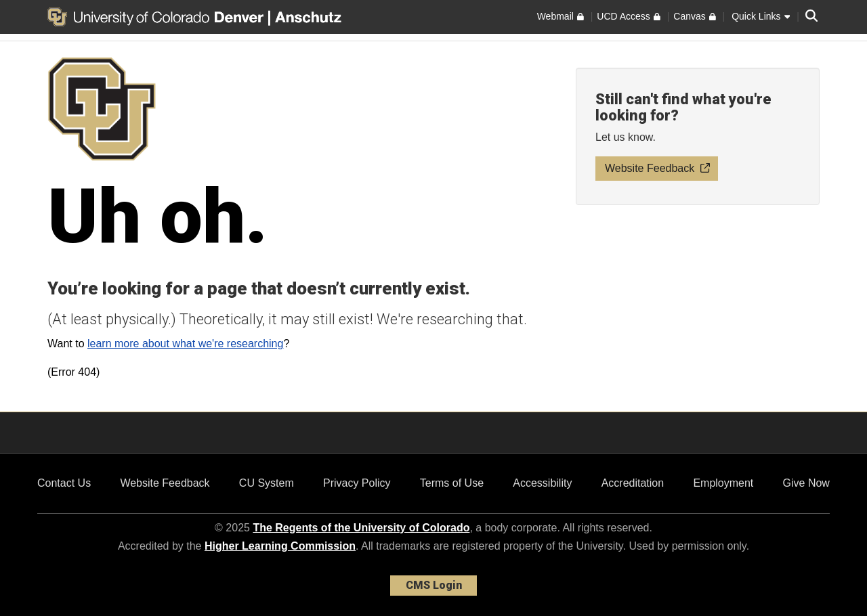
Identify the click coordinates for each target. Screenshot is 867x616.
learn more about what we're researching (185, 344)
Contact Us (64, 483)
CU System (267, 483)
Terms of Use (452, 483)
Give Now (806, 483)
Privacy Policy (357, 483)
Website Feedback (165, 483)
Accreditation (633, 483)
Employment (723, 483)
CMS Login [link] (434, 585)
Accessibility (542, 483)
